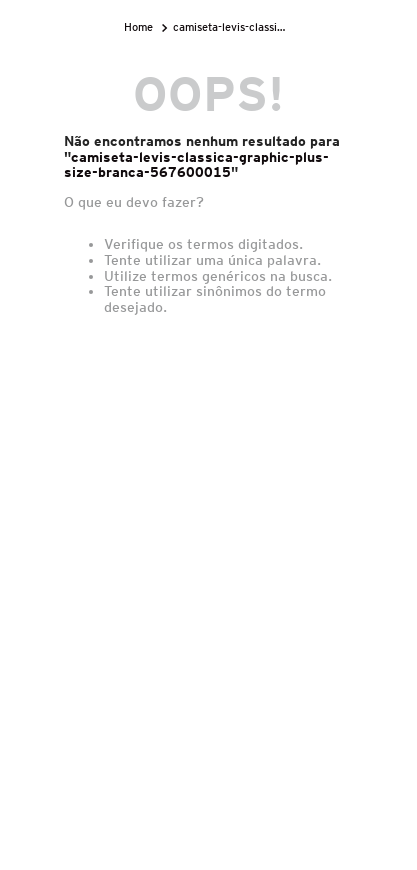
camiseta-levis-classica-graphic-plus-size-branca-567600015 (231, 27)
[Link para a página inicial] (140, 27)
